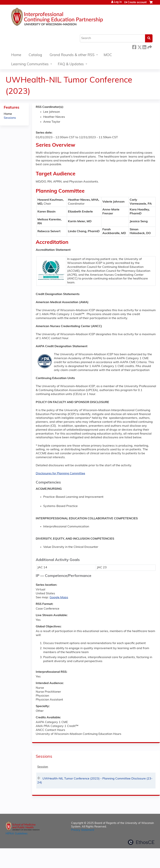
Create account (137, 3)
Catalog (35, 55)
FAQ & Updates (71, 64)
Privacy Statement (83, 830)
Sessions (10, 118)
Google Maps (59, 598)
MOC (108, 55)
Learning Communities (30, 64)
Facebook (134, 47)
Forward (149, 47)
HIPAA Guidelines (17, 834)
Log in (118, 2)
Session (43, 767)
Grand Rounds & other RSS (72, 55)
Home (16, 55)
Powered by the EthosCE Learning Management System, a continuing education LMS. (141, 842)
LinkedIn (144, 47)
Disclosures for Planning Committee (60, 474)
